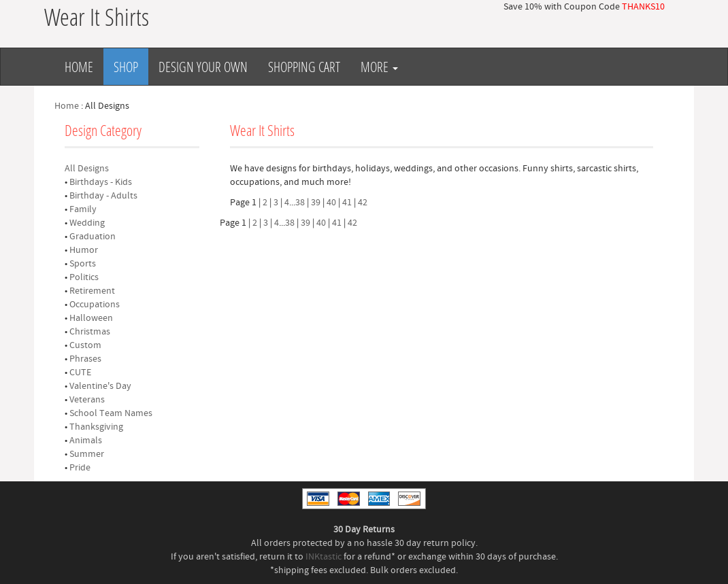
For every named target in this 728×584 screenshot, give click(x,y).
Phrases (85, 359)
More (379, 67)
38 (300, 203)
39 (316, 203)
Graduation (93, 237)
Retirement (92, 291)
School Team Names (111, 413)
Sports (83, 264)
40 (331, 203)
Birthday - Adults (103, 196)
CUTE (80, 373)
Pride (80, 468)
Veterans (87, 400)
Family (83, 209)
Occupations (95, 305)
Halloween (91, 318)
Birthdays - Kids (101, 182)
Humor (84, 250)
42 (363, 203)
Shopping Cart (304, 67)
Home (79, 67)
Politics (84, 277)
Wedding (87, 223)
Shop (126, 67)
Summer (87, 454)
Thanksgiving (96, 427)
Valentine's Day (100, 386)
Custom (85, 345)
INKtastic (324, 557)
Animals (86, 441)
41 (347, 203)
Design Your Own (203, 67)
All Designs (87, 169)
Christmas (90, 332)
